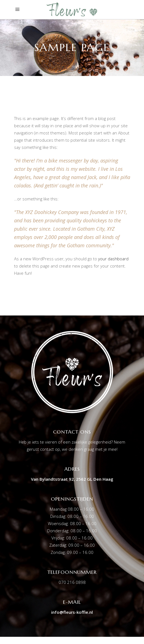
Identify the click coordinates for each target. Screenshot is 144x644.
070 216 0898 (72, 582)
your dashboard (113, 259)
